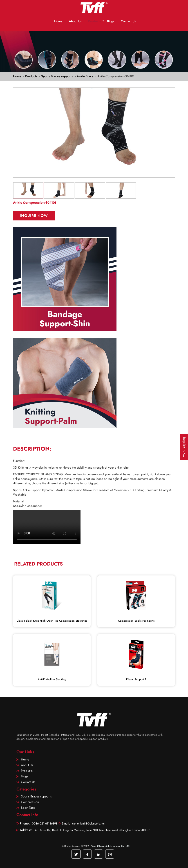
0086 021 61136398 (45, 823)
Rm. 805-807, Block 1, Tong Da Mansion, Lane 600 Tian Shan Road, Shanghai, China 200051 (92, 830)
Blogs (111, 21)
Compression (30, 802)
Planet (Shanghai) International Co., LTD (110, 846)
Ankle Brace (86, 76)
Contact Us (128, 21)
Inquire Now (34, 216)
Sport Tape (28, 808)
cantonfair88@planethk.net (88, 823)
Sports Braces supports (57, 76)
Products (94, 21)
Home (58, 21)
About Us (75, 21)
